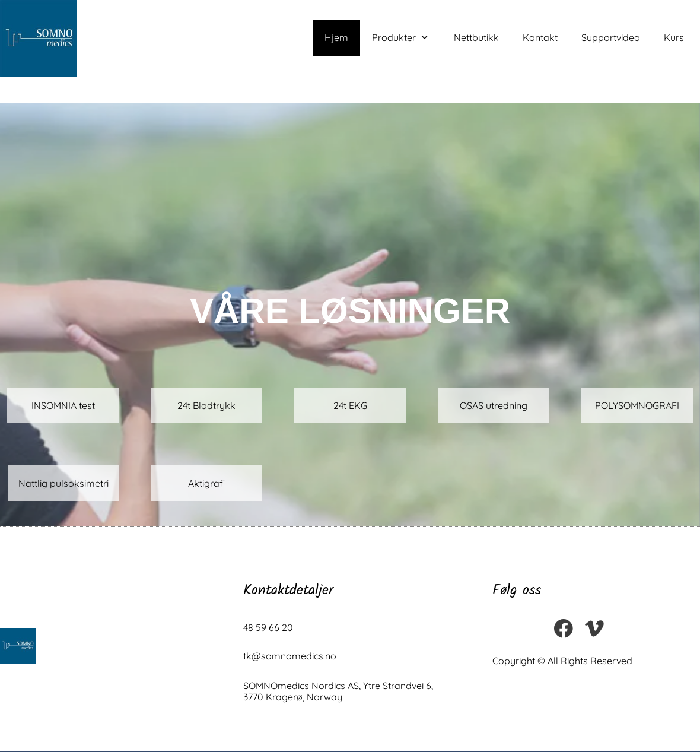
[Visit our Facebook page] (564, 629)
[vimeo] (594, 629)
